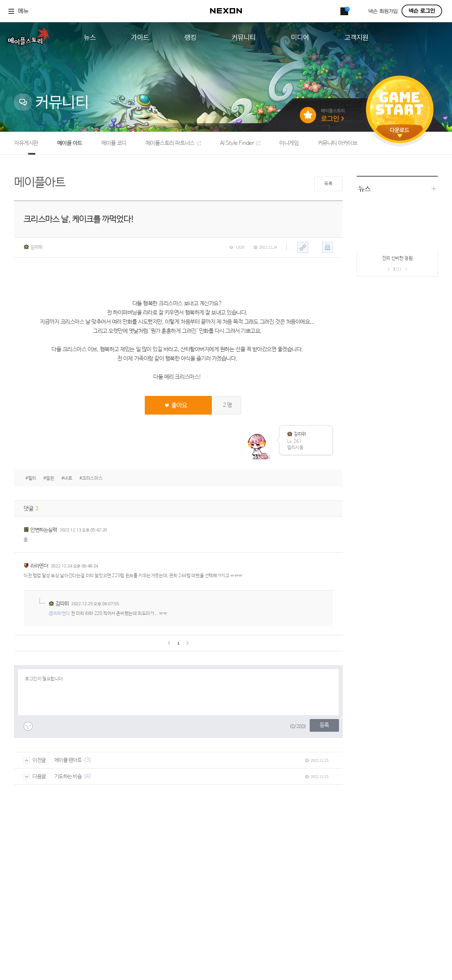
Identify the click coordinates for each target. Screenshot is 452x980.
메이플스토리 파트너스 (173, 143)
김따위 (33, 247)
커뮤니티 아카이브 (338, 143)
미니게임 (289, 143)
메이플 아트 (70, 143)
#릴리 (31, 478)
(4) (88, 776)
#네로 (67, 478)
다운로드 (400, 133)
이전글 (35, 760)
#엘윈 (49, 478)
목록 (328, 184)
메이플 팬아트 (68, 760)
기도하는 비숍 (68, 776)
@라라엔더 (59, 614)
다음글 (35, 776)
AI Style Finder (240, 143)
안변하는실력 (44, 530)
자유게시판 (26, 143)
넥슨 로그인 (422, 11)
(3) (88, 760)
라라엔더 (39, 566)
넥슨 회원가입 (383, 11)
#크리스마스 (91, 478)
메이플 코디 (114, 143)
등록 (324, 725)
